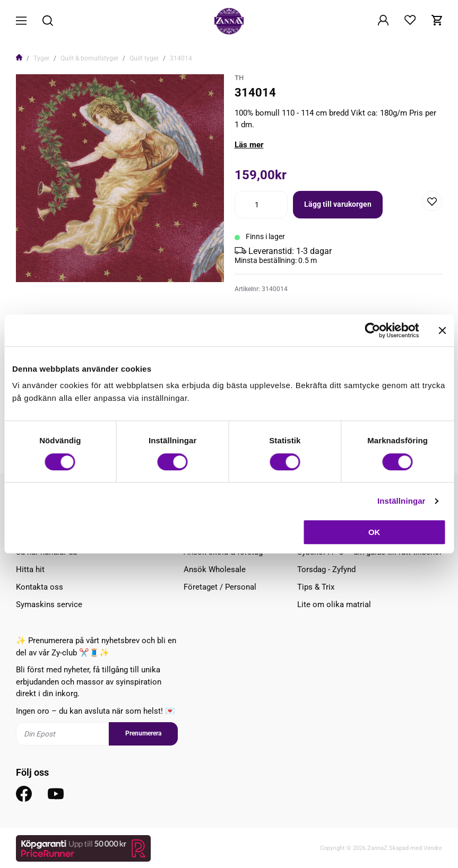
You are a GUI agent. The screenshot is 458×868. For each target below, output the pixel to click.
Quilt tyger (144, 58)
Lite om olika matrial (334, 604)
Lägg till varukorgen (338, 204)
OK (374, 532)
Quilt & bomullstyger (89, 58)
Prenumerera (143, 733)
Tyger (41, 58)
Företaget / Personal (220, 587)
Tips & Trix (316, 587)
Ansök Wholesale (215, 569)
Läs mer (249, 145)
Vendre (433, 848)
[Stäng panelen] (442, 330)
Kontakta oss (40, 587)
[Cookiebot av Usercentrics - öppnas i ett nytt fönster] (372, 330)
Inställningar (401, 501)
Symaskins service (49, 604)
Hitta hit (30, 569)
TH (239, 78)
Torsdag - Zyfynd (326, 569)
